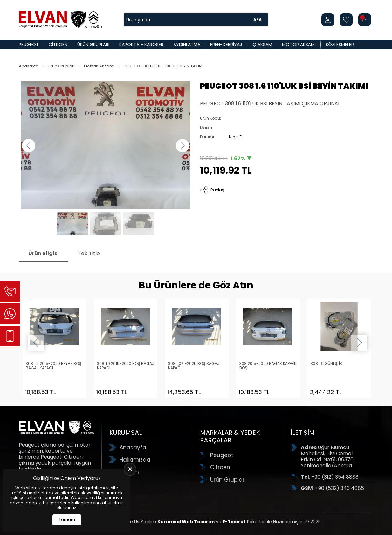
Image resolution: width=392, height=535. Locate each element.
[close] (130, 469)
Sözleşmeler (340, 45)
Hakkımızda (135, 460)
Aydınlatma (187, 45)
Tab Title (89, 253)
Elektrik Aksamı (99, 66)
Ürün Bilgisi (44, 253)
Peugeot (29, 45)
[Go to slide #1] (72, 224)
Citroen (58, 45)
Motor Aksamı (299, 45)
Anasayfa (29, 66)
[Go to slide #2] (106, 224)
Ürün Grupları (93, 45)
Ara (258, 20)
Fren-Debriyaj (226, 45)
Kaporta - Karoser (141, 45)
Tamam (67, 520)
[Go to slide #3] (139, 224)
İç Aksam (262, 45)
